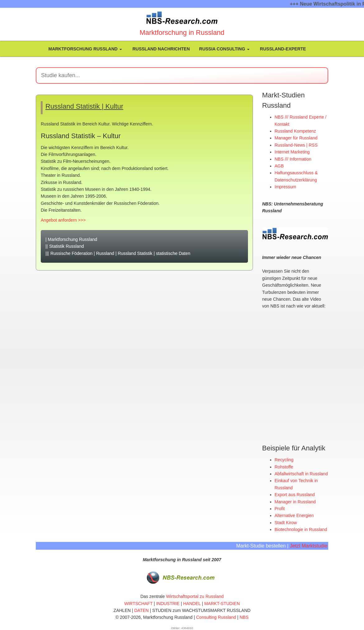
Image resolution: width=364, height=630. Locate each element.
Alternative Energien (294, 515)
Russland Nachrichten (161, 49)
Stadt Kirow (286, 522)
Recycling (284, 459)
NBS (244, 617)
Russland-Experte (282, 49)
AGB (279, 166)
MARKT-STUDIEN (222, 603)
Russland (105, 253)
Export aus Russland (295, 494)
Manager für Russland (296, 138)
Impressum (285, 187)
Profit (280, 508)
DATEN (142, 610)
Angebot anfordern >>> (63, 220)
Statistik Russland (66, 246)
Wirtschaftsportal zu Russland (195, 596)
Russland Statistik (135, 253)
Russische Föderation (71, 253)
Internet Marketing (292, 152)
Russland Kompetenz (295, 131)
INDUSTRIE (168, 603)
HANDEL (192, 603)
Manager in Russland (295, 501)
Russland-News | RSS (296, 145)
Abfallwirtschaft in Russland (301, 473)
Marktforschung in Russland (182, 33)
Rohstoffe (284, 467)
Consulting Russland (216, 617)
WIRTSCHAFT (138, 603)
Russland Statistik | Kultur (84, 106)
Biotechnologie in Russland (301, 529)
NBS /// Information (293, 159)
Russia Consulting (224, 49)
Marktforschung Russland (85, 49)
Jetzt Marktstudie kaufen (319, 545)
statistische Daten (173, 253)
